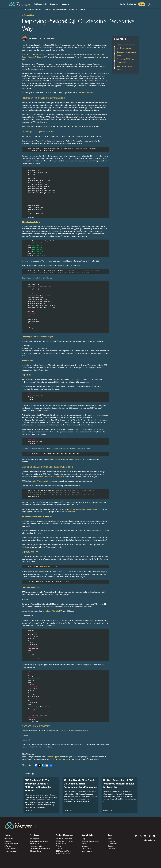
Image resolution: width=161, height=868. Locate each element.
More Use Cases (36, 851)
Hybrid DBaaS (35, 844)
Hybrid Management (11, 844)
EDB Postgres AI (40, 4)
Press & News (112, 844)
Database (8, 841)
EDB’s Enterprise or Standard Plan (52, 477)
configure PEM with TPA (53, 611)
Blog (84, 839)
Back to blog (29, 15)
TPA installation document (85, 93)
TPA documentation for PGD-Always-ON (87, 509)
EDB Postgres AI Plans (63, 851)
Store (142, 4)
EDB (99, 55)
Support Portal (61, 844)
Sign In (122, 4)
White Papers (86, 849)
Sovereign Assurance (11, 851)
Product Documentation (64, 839)
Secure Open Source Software (40, 849)
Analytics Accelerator (11, 849)
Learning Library (87, 851)
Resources (54, 4)
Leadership (112, 841)
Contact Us (132, 4)
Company (65, 4)
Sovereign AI (34, 839)
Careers (111, 846)
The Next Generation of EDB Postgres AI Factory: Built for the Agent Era (118, 784)
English (150, 840)
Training (59, 846)
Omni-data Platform (37, 846)
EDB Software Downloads (65, 841)
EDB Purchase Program (64, 853)
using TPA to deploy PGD (42, 481)
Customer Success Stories (91, 841)
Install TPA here (63, 759)
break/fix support (53, 757)
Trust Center (60, 849)
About (110, 839)
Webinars (85, 846)
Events (84, 844)
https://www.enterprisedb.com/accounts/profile (67, 459)
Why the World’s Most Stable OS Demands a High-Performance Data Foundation (80, 784)
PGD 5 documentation (67, 512)
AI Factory (8, 846)
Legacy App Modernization (39, 841)
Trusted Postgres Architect (32, 57)
